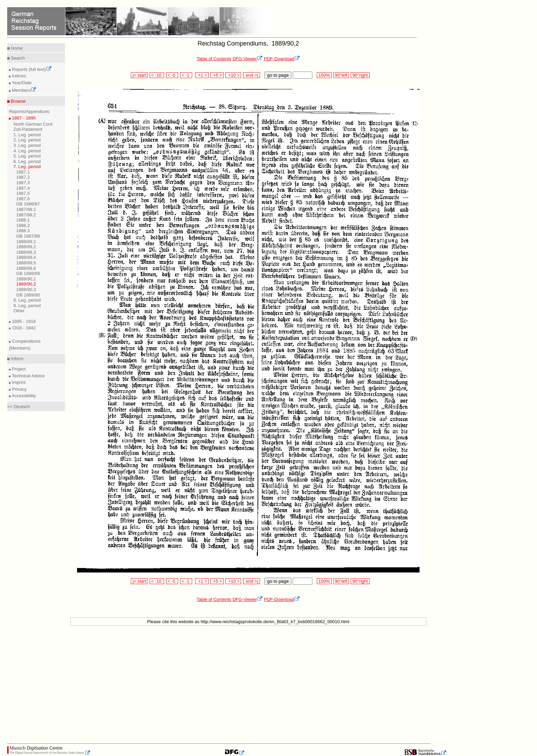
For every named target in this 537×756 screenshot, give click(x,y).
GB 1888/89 (28, 273)
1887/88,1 (26, 209)
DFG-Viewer (248, 59)
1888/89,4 (26, 257)
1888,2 (23, 225)
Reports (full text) (31, 69)
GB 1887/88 (28, 236)
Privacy (18, 389)
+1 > (202, 75)
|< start (139, 75)
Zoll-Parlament (28, 129)
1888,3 (23, 231)
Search (17, 58)
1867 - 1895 (23, 118)
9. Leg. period (27, 306)
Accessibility (23, 396)
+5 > (217, 75)
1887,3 (23, 183)
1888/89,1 (26, 242)
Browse (18, 101)
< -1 (186, 75)
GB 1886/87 (28, 204)
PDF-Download (282, 59)
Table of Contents (214, 59)
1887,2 (23, 177)
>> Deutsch (19, 407)
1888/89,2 (26, 247)
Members (23, 90)
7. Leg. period (27, 167)
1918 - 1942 (23, 328)
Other (19, 311)
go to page (278, 75)
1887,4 (23, 188)
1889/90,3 (26, 289)
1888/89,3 (26, 252)
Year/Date (21, 83)
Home (16, 48)
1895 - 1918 (23, 321)
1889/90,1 (26, 279)
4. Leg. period (27, 151)
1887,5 (23, 193)
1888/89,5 (26, 263)
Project (18, 369)
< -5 (172, 75)
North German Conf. (33, 124)
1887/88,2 (26, 215)
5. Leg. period (27, 156)
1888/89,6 (26, 268)
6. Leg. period (27, 161)
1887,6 (23, 199)
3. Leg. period (27, 145)
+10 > (233, 75)
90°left (341, 75)
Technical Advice (28, 376)
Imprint (18, 382)
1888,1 (23, 220)
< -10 (157, 75)
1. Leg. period (27, 135)
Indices (18, 76)
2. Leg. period (27, 140)
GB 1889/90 (28, 295)
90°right (360, 75)
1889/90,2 (26, 284)
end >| (252, 75)
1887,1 (23, 172)
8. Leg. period (27, 300)
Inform (16, 359)
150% (324, 75)
